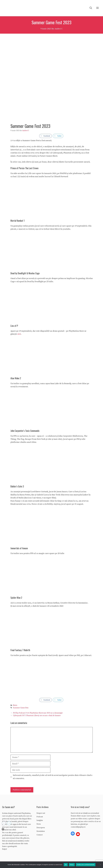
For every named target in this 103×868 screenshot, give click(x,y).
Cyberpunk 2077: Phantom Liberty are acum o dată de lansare (37, 716)
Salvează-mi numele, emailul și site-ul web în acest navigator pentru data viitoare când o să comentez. (53, 777)
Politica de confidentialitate (86, 865)
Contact (40, 835)
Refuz (72, 865)
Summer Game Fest (21, 708)
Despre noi (41, 813)
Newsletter (41, 831)
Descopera (41, 828)
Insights (40, 820)
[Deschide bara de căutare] (91, 8)
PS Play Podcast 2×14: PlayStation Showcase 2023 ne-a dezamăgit (38, 713)
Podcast (40, 817)
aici (19, 334)
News (15, 705)
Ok (66, 865)
